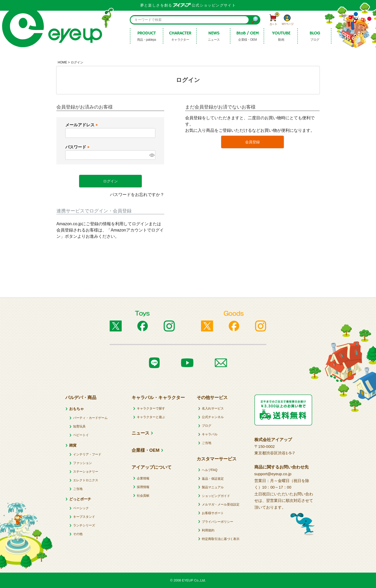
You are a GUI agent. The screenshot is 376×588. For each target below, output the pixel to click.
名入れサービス (213, 408)
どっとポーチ (80, 499)
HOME (62, 62)
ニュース (140, 433)
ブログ (207, 426)
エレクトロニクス (86, 480)
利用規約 (208, 530)
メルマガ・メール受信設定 (221, 504)
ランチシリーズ (84, 525)
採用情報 (143, 487)
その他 (78, 534)
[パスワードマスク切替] (152, 155)
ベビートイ (81, 435)
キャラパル (210, 434)
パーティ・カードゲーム (90, 418)
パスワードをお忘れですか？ (137, 195)
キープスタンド (84, 517)
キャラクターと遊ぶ (151, 417)
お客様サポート (213, 513)
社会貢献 (143, 496)
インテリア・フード (87, 454)
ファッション (83, 463)
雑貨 (73, 445)
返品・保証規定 (213, 479)
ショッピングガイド (216, 496)
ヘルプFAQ (210, 470)
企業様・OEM (146, 450)
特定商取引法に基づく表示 (221, 539)
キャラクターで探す (151, 408)
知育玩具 (79, 426)
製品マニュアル (213, 487)
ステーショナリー (86, 472)
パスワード (78, 147)
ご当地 (78, 489)
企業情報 (143, 478)
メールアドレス (83, 125)
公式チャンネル (213, 417)
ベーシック (81, 508)
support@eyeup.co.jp (273, 474)
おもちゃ (77, 409)
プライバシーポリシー (218, 522)
